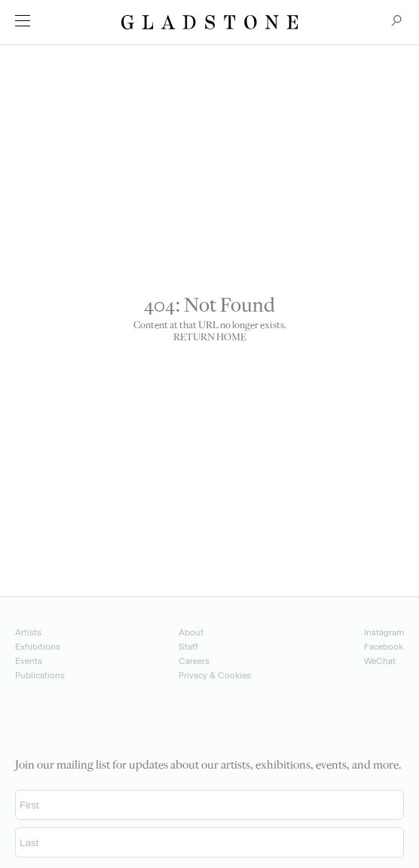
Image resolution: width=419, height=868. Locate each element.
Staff (188, 647)
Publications (40, 675)
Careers (194, 661)
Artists (28, 632)
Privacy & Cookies (215, 675)
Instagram (384, 632)
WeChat (380, 661)
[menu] (23, 21)
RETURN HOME (210, 338)
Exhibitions (38, 647)
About (191, 632)
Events (29, 661)
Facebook (384, 647)
